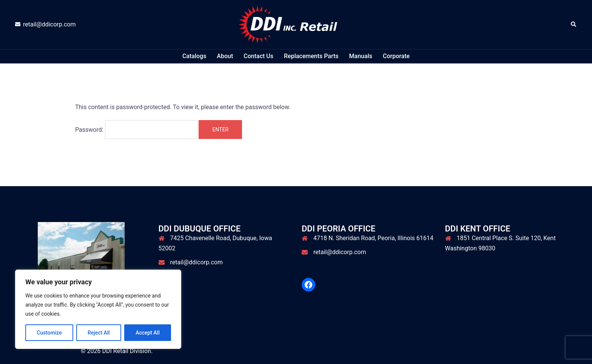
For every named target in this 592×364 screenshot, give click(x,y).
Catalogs (194, 56)
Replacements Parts (311, 56)
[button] (574, 25)
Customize (49, 333)
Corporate (396, 56)
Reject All (99, 333)
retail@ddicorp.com (197, 262)
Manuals (361, 56)
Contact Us (258, 56)
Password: (136, 130)
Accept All (148, 333)
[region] (98, 309)
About (225, 56)
